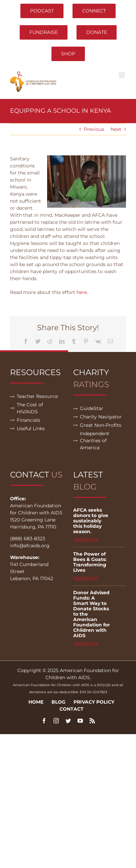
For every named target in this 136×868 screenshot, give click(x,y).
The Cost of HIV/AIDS (30, 408)
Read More (86, 539)
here (82, 292)
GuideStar (92, 408)
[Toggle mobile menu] (122, 75)
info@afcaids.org (30, 546)
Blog (58, 702)
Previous (94, 129)
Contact (72, 709)
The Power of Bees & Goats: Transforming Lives (90, 562)
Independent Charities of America (95, 441)
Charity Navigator (101, 417)
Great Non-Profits (101, 425)
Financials (28, 420)
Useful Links (31, 428)
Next (116, 129)
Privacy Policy (94, 702)
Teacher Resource (37, 396)
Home (36, 702)
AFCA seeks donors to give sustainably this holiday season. (91, 521)
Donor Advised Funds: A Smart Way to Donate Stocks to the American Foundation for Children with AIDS (92, 614)
